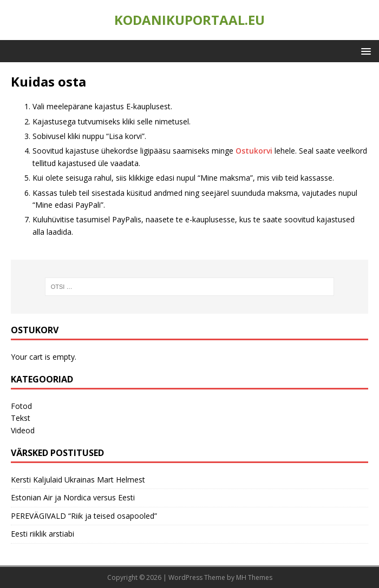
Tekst (21, 418)
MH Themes (254, 577)
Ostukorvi (255, 151)
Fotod (21, 406)
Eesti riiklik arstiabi (43, 534)
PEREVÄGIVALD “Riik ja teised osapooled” (84, 516)
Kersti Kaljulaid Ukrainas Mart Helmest (78, 480)
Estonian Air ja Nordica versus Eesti (73, 497)
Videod (23, 430)
